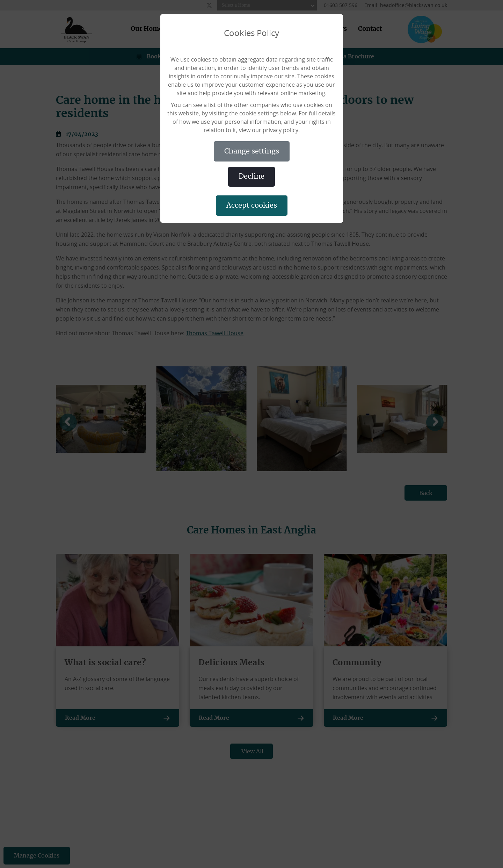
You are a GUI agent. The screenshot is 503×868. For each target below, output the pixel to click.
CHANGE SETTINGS (252, 151)
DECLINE (251, 177)
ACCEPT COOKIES (252, 206)
